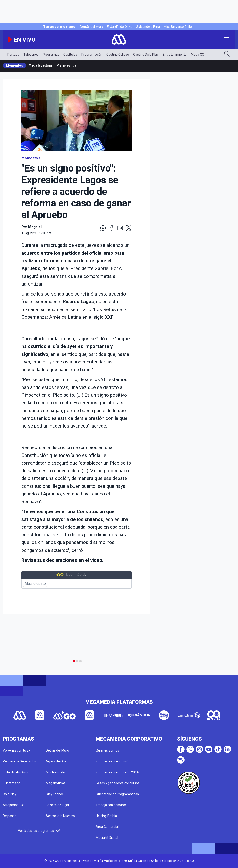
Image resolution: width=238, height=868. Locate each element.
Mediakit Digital (107, 838)
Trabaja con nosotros (111, 805)
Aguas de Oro (56, 761)
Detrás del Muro (92, 27)
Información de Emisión (113, 761)
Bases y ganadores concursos (118, 783)
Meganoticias (56, 783)
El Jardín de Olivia (120, 27)
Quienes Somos (107, 750)
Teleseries (31, 55)
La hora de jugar (58, 805)
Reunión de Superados (19, 761)
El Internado (12, 783)
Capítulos (70, 55)
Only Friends (55, 794)
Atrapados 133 (14, 805)
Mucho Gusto (55, 772)
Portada (13, 55)
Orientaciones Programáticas (117, 794)
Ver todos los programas (39, 831)
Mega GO (198, 55)
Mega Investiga (40, 65)
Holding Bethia (106, 816)
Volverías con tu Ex (17, 750)
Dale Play (10, 794)
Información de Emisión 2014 (117, 772)
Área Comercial (107, 827)
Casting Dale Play (146, 55)
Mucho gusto (35, 584)
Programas (51, 55)
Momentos (15, 65)
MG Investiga (66, 65)
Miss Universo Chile (178, 27)
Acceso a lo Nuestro (60, 816)
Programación (92, 55)
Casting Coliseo (118, 55)
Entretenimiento (175, 55)
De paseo (10, 816)
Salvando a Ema (148, 27)
